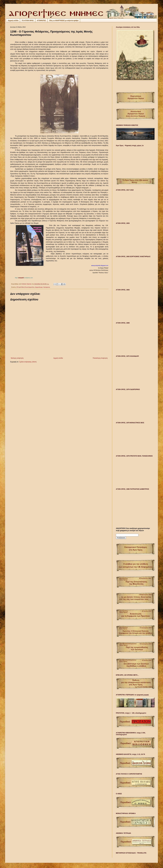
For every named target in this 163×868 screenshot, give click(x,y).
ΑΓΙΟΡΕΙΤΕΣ (41, 21)
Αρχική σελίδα (13, 21)
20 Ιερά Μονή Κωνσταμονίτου (25, 287)
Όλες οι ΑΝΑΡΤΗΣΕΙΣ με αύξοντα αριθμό (64, 21)
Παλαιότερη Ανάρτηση (100, 358)
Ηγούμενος (47, 287)
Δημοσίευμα (39, 287)
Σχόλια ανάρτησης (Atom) (28, 362)
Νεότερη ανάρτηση (17, 358)
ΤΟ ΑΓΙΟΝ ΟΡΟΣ (28, 21)
